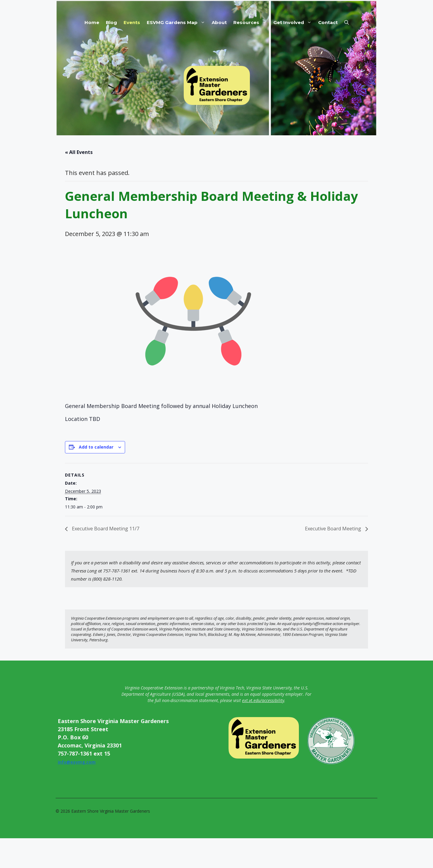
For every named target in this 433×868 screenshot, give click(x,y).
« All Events (79, 152)
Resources (252, 23)
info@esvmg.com (77, 762)
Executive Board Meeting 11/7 (105, 529)
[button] (347, 23)
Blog (111, 22)
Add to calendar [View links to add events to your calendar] (96, 447)
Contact (328, 22)
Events (132, 22)
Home (92, 22)
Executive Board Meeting (334, 529)
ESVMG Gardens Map (178, 23)
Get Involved (294, 23)
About (219, 22)
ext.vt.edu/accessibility (263, 700)
